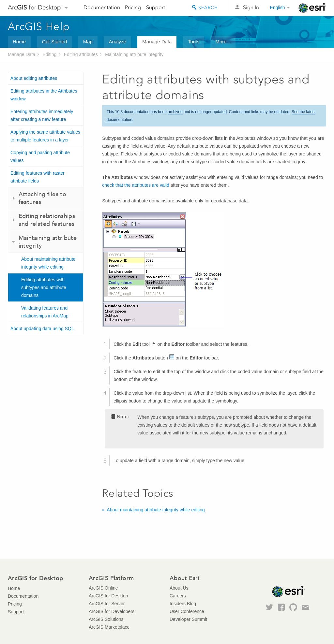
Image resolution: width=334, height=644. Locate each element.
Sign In (251, 7)
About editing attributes (34, 78)
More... (223, 42)
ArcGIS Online (103, 588)
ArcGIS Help (39, 26)
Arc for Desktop (34, 7)
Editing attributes (81, 54)
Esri (312, 8)
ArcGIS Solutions (106, 619)
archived (175, 112)
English (278, 7)
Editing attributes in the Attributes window (44, 95)
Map (88, 42)
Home (19, 42)
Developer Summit (188, 619)
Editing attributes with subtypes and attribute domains (44, 287)
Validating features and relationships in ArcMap (45, 312)
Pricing (133, 7)
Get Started (55, 42)
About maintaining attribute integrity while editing (48, 263)
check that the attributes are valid (136, 185)
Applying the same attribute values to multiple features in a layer (45, 136)
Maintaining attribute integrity (134, 54)
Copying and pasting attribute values (40, 156)
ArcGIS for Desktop (108, 596)
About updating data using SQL (42, 329)
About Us (179, 588)
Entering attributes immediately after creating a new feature (42, 115)
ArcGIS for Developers (112, 611)
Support (156, 7)
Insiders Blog (183, 604)
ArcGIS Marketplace (109, 627)
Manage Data (157, 42)
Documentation (102, 7)
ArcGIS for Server (107, 604)
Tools (194, 42)
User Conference (187, 611)
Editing (49, 54)
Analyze (117, 42)
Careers (178, 596)
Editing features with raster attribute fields (38, 177)
